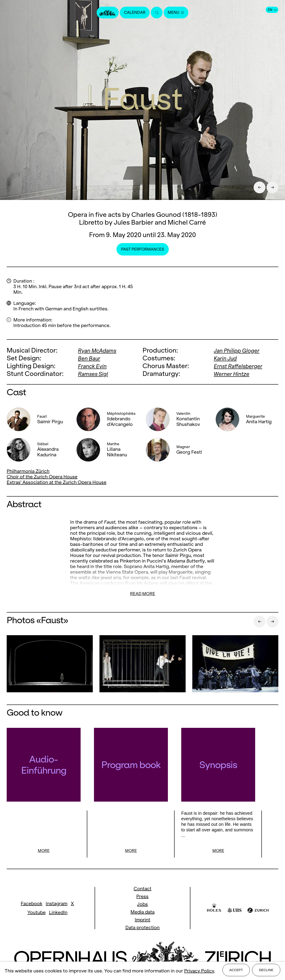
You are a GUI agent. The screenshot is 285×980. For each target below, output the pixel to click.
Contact (142, 889)
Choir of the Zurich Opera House (42, 477)
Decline (266, 971)
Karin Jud (227, 358)
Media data (142, 912)
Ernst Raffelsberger (242, 366)
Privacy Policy (199, 972)
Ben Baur (91, 358)
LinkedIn (58, 913)
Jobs (142, 905)
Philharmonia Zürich (28, 471)
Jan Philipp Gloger (241, 350)
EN (272, 10)
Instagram (57, 904)
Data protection (142, 928)
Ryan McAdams (101, 350)
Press (142, 897)
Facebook (32, 904)
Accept (236, 971)
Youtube (37, 913)
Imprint (142, 920)
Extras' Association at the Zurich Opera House (57, 482)
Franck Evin (95, 366)
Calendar (133, 13)
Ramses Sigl (96, 374)
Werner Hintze (234, 374)
